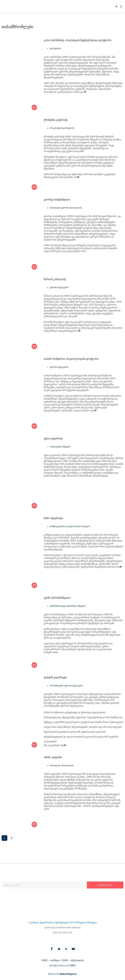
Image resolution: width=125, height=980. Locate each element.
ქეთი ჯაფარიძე (53, 438)
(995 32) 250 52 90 (62, 933)
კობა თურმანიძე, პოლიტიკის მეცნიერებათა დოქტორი (77, 40)
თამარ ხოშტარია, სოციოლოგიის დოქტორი (71, 359)
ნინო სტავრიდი (53, 518)
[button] (116, 7)
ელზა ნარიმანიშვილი (57, 598)
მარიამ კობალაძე (55, 279)
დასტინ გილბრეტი (55, 677)
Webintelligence (68, 974)
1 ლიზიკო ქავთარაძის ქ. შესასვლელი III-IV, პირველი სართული (62, 922)
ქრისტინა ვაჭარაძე (56, 120)
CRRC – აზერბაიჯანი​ (73, 960)
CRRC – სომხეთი (51, 960)
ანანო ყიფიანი (53, 757)
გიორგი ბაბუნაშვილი (57, 200)
